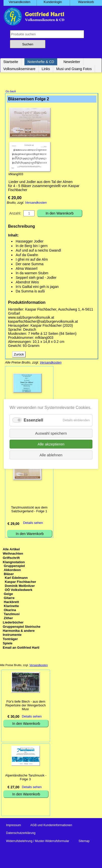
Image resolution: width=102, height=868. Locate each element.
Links (46, 69)
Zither (8, 619)
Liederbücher (13, 623)
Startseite (11, 62)
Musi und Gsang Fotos (74, 69)
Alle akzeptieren (51, 444)
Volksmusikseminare (19, 69)
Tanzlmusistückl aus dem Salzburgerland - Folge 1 (29, 510)
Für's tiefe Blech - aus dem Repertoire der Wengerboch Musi (25, 706)
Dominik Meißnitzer (20, 586)
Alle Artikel (11, 550)
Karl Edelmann (16, 578)
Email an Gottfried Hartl (21, 648)
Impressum (13, 826)
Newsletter (72, 62)
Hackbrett (11, 602)
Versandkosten (36, 203)
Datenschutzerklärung (21, 833)
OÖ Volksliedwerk (19, 590)
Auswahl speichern (51, 433)
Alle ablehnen (51, 455)
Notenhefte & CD (41, 62)
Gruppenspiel (14, 566)
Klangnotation (14, 563)
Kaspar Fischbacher (20, 582)
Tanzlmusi (12, 615)
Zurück (19, 355)
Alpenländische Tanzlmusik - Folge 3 (26, 778)
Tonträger (10, 639)
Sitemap (84, 842)
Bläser (9, 574)
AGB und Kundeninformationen (51, 826)
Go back (11, 92)
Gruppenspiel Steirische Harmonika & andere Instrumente (22, 631)
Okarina (10, 610)
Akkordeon (12, 570)
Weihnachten (13, 554)
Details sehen (33, 523)
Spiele (8, 644)
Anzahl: (15, 214)
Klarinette (11, 606)
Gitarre (9, 598)
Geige (8, 594)
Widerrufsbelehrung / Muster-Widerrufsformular (38, 842)
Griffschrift (11, 558)
